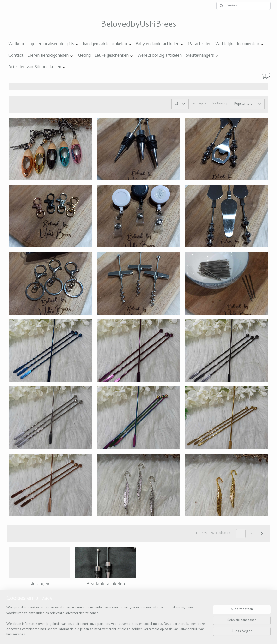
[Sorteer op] (247, 104)
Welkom (16, 44)
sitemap (126, 635)
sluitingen (39, 584)
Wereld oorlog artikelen (160, 56)
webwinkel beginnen (152, 635)
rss (135, 635)
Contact (16, 56)
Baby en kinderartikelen (160, 44)
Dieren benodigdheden (50, 56)
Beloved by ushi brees (28, 610)
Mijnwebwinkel (189, 635)
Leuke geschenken (114, 56)
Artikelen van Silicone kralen (37, 67)
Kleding (84, 56)
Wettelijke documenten (240, 44)
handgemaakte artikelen (107, 44)
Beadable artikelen (106, 584)
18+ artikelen (200, 44)
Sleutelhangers (202, 56)
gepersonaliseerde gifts (55, 44)
